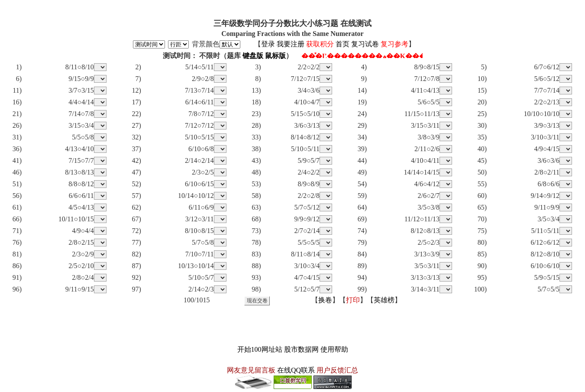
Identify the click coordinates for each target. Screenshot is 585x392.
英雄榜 (384, 300)
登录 (268, 44)
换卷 (325, 300)
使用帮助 (334, 349)
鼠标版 (275, 56)
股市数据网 (301, 349)
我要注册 (291, 44)
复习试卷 (365, 44)
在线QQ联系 (296, 370)
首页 (343, 44)
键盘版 (253, 56)
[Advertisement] (293, 325)
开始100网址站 (260, 349)
